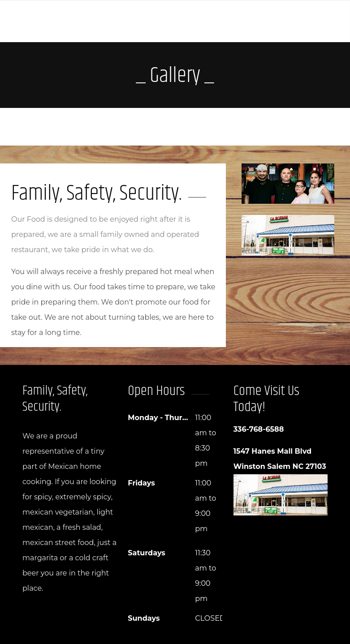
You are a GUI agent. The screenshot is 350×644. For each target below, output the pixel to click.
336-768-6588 (259, 429)
